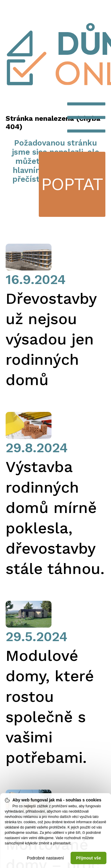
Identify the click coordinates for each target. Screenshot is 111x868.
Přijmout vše (89, 858)
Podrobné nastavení (45, 858)
